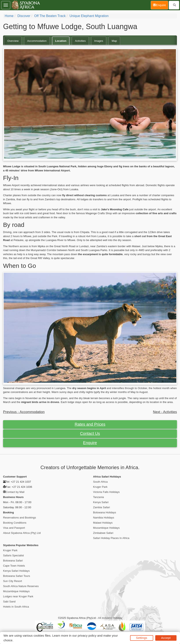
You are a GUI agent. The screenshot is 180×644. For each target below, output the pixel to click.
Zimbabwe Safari (103, 533)
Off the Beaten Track (50, 16)
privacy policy (87, 636)
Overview (13, 41)
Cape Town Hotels (14, 566)
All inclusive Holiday (110, 618)
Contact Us (90, 433)
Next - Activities (165, 412)
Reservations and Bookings (20, 518)
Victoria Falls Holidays (106, 492)
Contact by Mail (15, 492)
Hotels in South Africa (16, 607)
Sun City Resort (13, 581)
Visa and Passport (14, 528)
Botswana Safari (13, 561)
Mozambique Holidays (106, 528)
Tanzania (98, 497)
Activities (80, 41)
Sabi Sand (9, 602)
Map (114, 41)
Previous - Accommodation (24, 412)
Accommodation (37, 41)
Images (99, 41)
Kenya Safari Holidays (16, 571)
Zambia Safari (101, 507)
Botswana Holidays (105, 512)
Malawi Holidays (103, 523)
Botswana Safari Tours (17, 576)
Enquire (90, 443)
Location (61, 41)
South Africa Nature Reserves (21, 586)
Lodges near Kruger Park (18, 596)
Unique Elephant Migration (89, 16)
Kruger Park (100, 487)
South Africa (100, 482)
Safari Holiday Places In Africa (111, 538)
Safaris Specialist (13, 555)
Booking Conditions (15, 523)
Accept (166, 638)
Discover (24, 16)
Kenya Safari (101, 502)
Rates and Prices (90, 424)
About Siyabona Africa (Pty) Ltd (22, 533)
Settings (142, 638)
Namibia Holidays (104, 518)
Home (9, 16)
